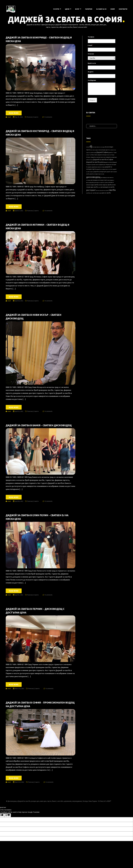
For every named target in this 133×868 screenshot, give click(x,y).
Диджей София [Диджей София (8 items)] (102, 152)
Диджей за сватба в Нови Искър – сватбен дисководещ (34, 317)
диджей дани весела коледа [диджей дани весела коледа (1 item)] (98, 167)
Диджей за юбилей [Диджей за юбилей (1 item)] (108, 162)
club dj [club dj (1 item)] (88, 147)
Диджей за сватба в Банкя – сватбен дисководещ (39, 425)
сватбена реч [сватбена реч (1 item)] (89, 193)
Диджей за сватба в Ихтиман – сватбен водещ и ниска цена (38, 226)
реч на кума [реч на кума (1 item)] (99, 190)
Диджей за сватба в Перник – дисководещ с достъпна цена (35, 611)
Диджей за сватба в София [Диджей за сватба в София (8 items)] (103, 159)
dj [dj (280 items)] (91, 146)
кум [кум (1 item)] (99, 187)
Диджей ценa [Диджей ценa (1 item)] (102, 165)
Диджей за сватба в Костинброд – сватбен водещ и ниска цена (40, 133)
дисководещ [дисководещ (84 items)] (93, 177)
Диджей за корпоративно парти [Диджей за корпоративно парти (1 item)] (99, 157)
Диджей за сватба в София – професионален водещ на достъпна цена (40, 704)
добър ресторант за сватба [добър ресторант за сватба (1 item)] (97, 182)
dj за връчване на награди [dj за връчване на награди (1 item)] (99, 147)
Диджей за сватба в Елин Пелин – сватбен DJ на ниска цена (37, 517)
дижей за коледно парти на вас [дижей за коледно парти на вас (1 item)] (97, 174)
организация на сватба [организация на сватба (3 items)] (107, 187)
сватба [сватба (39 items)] (112, 190)
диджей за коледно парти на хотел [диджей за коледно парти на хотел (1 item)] (104, 169)
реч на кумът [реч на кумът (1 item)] (105, 190)
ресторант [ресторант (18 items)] (91, 190)
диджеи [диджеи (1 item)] (90, 167)
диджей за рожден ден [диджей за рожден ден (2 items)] (100, 172)
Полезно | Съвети (33, 117)
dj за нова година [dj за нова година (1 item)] (94, 150)
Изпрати (92, 100)
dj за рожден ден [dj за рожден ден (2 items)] (103, 150)
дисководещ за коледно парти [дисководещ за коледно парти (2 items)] (99, 180)
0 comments (48, 117)
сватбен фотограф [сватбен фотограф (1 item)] (97, 193)
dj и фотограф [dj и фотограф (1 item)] (93, 153)
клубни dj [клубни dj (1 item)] (106, 182)
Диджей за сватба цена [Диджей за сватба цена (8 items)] (95, 162)
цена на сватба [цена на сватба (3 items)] (106, 193)
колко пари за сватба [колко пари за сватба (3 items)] (105, 185)
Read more (14, 113)
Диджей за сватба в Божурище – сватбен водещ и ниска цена (39, 39)
